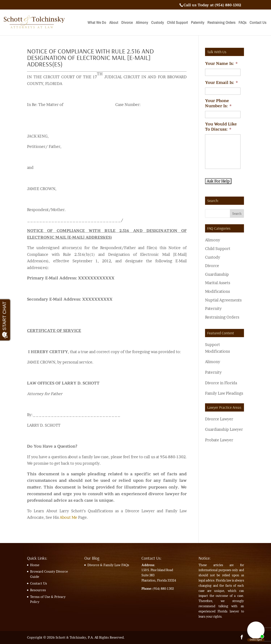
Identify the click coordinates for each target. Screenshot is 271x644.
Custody (158, 23)
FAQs (243, 23)
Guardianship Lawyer (224, 429)
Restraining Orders (221, 23)
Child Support (177, 23)
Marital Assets (218, 283)
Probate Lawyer (219, 440)
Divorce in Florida (221, 383)
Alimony (142, 23)
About (114, 23)
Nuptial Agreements (223, 300)
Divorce (127, 23)
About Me (68, 517)
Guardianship (217, 274)
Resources (38, 590)
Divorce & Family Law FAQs (108, 565)
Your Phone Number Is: (218, 103)
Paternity (198, 23)
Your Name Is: (221, 63)
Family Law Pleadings (224, 393)
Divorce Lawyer (219, 419)
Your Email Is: (221, 83)
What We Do (97, 23)
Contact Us (258, 23)
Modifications (217, 291)
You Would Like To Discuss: (221, 127)
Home (35, 565)
